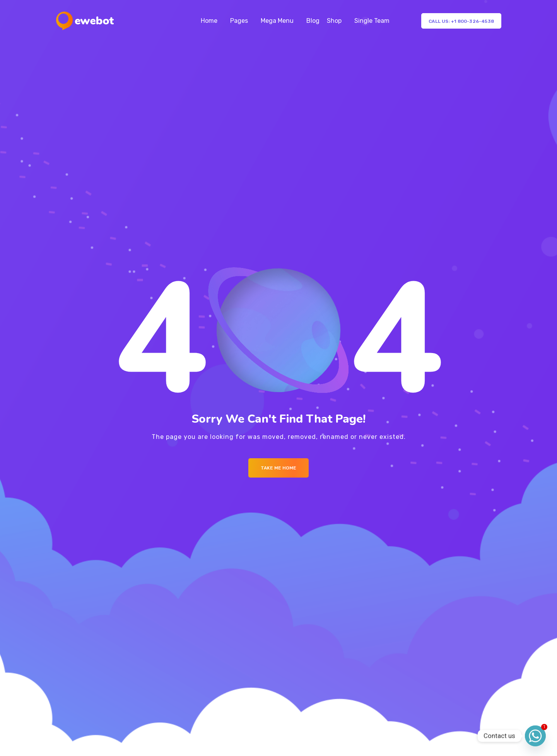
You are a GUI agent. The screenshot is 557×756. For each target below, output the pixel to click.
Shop (334, 21)
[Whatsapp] (535, 736)
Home (209, 21)
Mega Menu (277, 21)
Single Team (372, 21)
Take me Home (278, 468)
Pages (239, 21)
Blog (313, 21)
